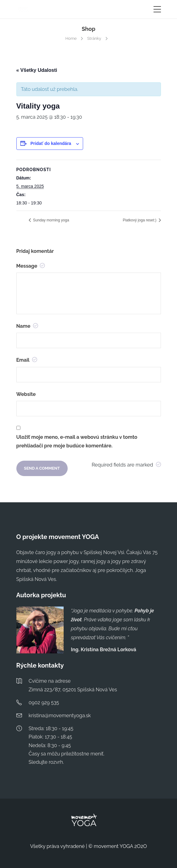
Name (27, 326)
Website (26, 394)
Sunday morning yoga (51, 220)
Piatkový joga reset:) (140, 220)
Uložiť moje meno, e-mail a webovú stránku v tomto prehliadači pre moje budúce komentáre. (77, 442)
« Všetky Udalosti (37, 70)
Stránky (94, 38)
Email (27, 360)
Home (71, 38)
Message (31, 266)
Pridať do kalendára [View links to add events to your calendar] (51, 143)
